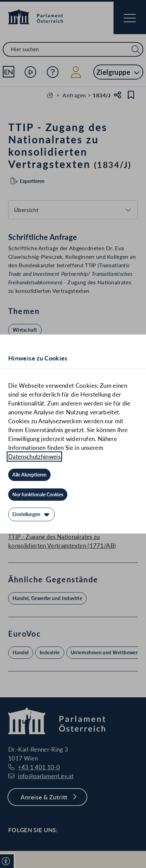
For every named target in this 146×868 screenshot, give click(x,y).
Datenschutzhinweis (34, 457)
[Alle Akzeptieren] (29, 475)
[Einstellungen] (31, 514)
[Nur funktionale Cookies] (38, 495)
